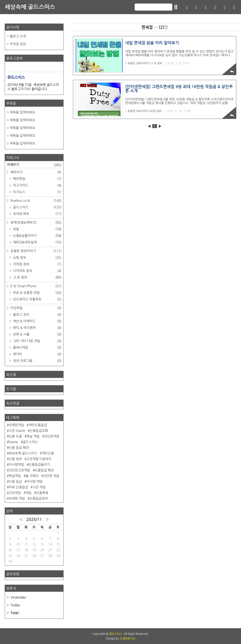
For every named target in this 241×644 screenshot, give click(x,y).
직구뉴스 (37, 192)
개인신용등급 (38, 425)
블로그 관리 (37, 315)
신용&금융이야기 (37, 236)
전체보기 (34, 165)
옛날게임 (15, 476)
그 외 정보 (37, 277)
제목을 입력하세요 (22, 112)
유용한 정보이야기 (35, 251)
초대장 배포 (37, 214)
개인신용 (48, 453)
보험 (37, 229)
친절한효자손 (128, 639)
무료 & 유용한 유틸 (37, 293)
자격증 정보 (37, 264)
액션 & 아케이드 (37, 321)
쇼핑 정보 (37, 258)
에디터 (37, 354)
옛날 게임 (33, 436)
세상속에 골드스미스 (30, 7)
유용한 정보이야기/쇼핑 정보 (143, 111)
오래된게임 (16, 425)
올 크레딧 (32, 476)
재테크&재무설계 (37, 242)
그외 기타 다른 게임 (37, 341)
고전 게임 (39, 487)
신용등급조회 (39, 431)
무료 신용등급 (18, 487)
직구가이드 (37, 185)
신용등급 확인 (44, 470)
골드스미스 (37, 207)
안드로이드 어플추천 (37, 299)
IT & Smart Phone (35, 286)
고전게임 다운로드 (39, 459)
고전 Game (17, 431)
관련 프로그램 (37, 361)
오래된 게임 (17, 498)
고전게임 (15, 493)
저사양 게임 (34, 482)
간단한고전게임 (19, 470)
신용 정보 (15, 459)
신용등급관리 (39, 498)
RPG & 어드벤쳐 (37, 328)
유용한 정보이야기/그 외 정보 (144, 63)
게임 (28, 493)
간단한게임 (52, 436)
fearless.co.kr (35, 201)
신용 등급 (15, 482)
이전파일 (35, 308)
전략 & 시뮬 (37, 334)
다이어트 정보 (37, 271)
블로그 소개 (18, 36)
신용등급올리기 (39, 465)
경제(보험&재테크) (35, 223)
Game (13, 442)
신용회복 (42, 493)
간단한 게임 (51, 476)
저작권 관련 (18, 44)
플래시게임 (37, 348)
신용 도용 (15, 436)
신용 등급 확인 (19, 448)
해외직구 (35, 172)
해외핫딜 (37, 179)
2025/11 (34, 520)
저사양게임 (16, 465)
